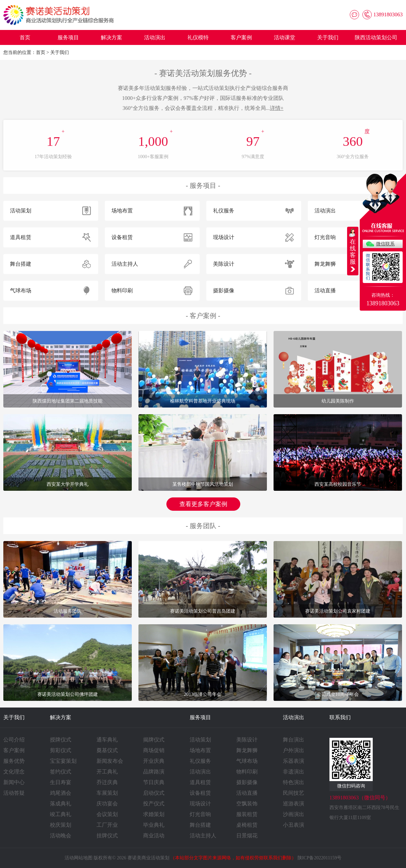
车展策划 (107, 793)
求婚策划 (154, 814)
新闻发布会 (110, 761)
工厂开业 (107, 825)
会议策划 (107, 814)
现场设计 (200, 804)
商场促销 (154, 750)
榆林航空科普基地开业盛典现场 (203, 401)
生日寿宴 (61, 782)
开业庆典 (154, 761)
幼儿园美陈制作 (338, 401)
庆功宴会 (107, 804)
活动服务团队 (68, 611)
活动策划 (200, 740)
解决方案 (111, 37)
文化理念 (14, 772)
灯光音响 (200, 814)
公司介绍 (14, 740)
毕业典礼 (154, 825)
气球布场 (247, 761)
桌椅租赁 (247, 825)
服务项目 (68, 37)
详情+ (277, 108)
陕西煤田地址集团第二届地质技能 (68, 401)
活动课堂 (285, 37)
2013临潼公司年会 (203, 694)
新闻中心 (14, 782)
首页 (25, 37)
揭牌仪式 (154, 740)
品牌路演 (154, 772)
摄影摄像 (247, 782)
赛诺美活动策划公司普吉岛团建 (203, 611)
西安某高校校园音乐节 (338, 484)
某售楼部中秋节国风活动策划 (203, 484)
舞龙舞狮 (247, 750)
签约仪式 (61, 772)
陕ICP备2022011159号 (320, 858)
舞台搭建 (200, 825)
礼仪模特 (198, 37)
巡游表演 (294, 804)
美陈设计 (247, 740)
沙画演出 (294, 814)
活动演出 (155, 37)
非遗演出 (294, 772)
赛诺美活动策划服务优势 (203, 73)
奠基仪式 (107, 750)
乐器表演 (294, 761)
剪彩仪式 (61, 750)
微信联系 (385, 244)
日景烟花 (247, 836)
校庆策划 (61, 825)
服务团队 (203, 526)
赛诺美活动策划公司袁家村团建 (338, 611)
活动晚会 (61, 836)
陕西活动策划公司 (376, 37)
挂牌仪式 (107, 836)
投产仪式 (154, 804)
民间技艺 (294, 793)
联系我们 (340, 717)
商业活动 (154, 836)
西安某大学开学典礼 (68, 484)
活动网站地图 (79, 858)
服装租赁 (247, 814)
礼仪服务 (200, 761)
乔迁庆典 (107, 782)
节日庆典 (154, 782)
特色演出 (294, 782)
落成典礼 (61, 804)
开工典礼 (107, 772)
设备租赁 (200, 793)
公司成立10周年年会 (338, 694)
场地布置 (200, 750)
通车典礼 (107, 740)
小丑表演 (294, 825)
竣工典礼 (61, 814)
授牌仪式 (61, 740)
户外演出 (294, 750)
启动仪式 (154, 793)
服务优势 (14, 761)
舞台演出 (294, 740)
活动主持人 (203, 836)
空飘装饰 (247, 804)
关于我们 (328, 37)
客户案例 (241, 37)
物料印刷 (247, 772)
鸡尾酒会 (61, 793)
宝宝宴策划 (63, 761)
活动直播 (247, 793)
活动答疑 (14, 793)
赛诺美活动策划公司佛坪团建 (68, 694)
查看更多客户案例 (203, 504)
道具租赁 (200, 782)
